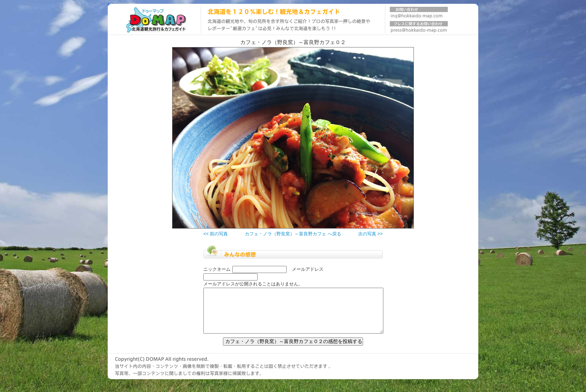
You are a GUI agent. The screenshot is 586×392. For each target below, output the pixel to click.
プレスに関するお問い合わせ (419, 28)
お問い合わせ (419, 14)
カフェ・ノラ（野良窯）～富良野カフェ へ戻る (293, 234)
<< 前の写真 (216, 234)
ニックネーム (217, 269)
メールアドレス (308, 269)
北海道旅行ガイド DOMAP (154, 19)
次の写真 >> (370, 234)
